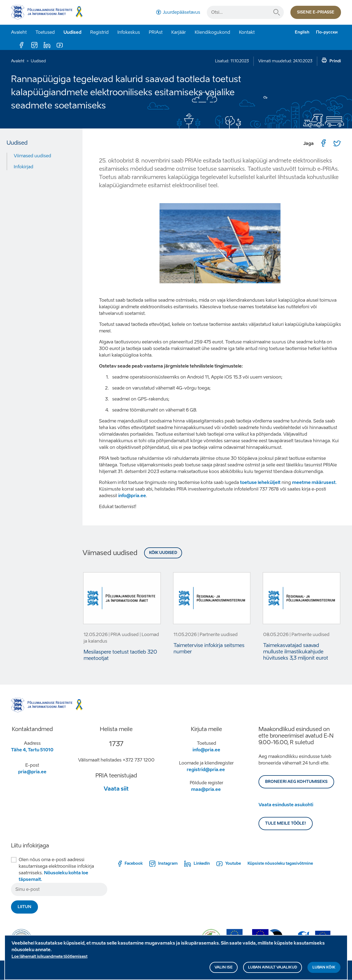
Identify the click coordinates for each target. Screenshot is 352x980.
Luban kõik (324, 972)
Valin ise (224, 972)
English (302, 32)
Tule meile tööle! (286, 823)
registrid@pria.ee (206, 770)
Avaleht (19, 32)
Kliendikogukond (212, 32)
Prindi (335, 61)
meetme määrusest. (314, 482)
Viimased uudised (32, 156)
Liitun (24, 907)
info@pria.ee (132, 496)
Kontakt (247, 32)
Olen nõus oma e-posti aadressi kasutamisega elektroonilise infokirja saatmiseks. (56, 870)
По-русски (327, 32)
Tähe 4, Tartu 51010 (32, 750)
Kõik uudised (163, 553)
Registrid (99, 32)
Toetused (45, 32)
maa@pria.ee (206, 789)
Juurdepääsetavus (182, 12)
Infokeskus (129, 32)
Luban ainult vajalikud (273, 972)
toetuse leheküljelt (260, 482)
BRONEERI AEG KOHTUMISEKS (296, 782)
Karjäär (179, 32)
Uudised (72, 32)
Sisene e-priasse (316, 12)
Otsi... (277, 12)
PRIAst (156, 32)
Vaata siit (116, 789)
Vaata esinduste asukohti (286, 805)
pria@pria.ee (32, 772)
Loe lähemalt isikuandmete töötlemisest (50, 961)
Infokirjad (24, 167)
